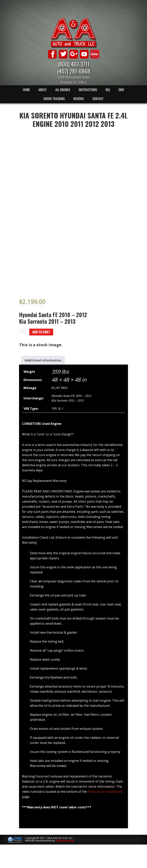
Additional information (43, 360)
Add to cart (41, 332)
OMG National (65, 840)
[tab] (43, 360)
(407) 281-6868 (74, 71)
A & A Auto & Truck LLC (74, 33)
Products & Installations (105, 792)
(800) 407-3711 (73, 64)
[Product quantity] (24, 331)
